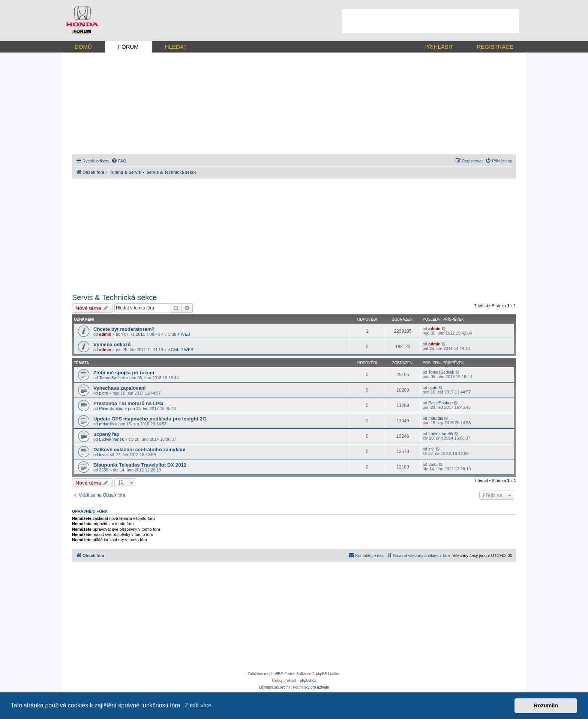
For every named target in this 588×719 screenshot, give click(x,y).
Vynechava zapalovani (120, 388)
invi (102, 455)
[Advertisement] (430, 21)
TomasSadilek (112, 378)
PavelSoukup (111, 408)
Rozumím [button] (546, 705)
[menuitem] (119, 161)
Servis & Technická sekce (114, 297)
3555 (103, 470)
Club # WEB (179, 334)
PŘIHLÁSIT (439, 47)
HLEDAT (176, 47)
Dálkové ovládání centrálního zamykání (139, 450)
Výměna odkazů (112, 344)
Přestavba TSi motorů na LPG (128, 403)
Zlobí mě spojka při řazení (124, 373)
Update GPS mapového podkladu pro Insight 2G (150, 419)
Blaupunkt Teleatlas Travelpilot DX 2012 (140, 465)
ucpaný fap (106, 434)
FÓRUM (128, 47)
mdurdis (106, 424)
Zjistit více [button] (198, 705)
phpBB (275, 674)
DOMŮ (83, 47)
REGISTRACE (495, 47)
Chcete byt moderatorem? (124, 329)
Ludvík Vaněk (111, 439)
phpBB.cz (308, 681)
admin (105, 334)
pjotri (103, 393)
